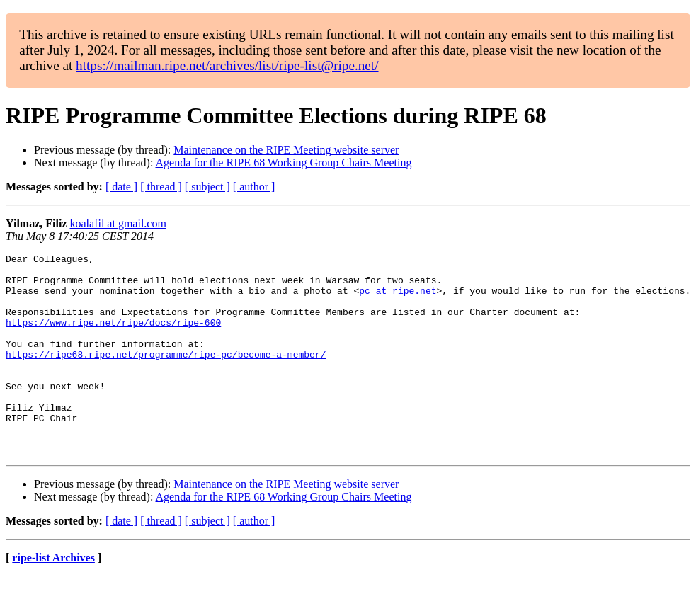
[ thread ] (161, 187)
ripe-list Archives (53, 598)
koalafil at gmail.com (118, 223)
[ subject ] (207, 187)
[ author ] (254, 187)
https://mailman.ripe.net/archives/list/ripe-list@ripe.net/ (227, 65)
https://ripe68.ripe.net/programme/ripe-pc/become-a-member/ (166, 375)
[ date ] (121, 187)
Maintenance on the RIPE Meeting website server (286, 150)
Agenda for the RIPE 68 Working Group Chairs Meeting (284, 162)
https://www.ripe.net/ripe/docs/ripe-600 (113, 337)
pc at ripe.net (398, 299)
